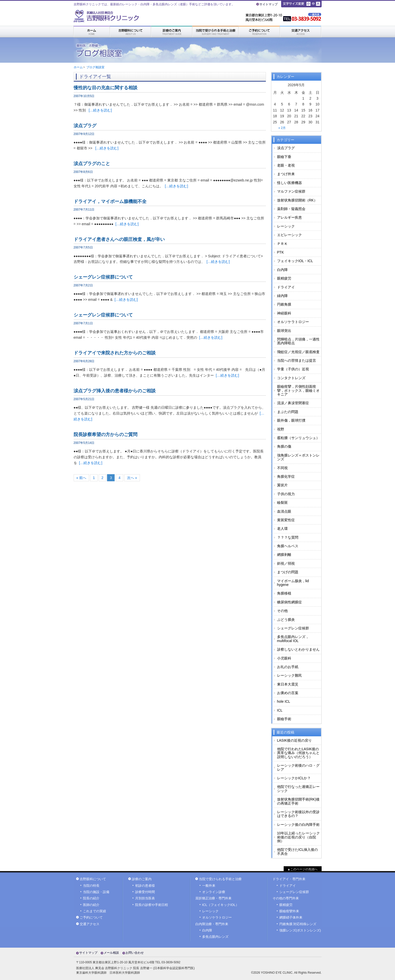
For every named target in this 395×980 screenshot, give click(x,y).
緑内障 (282, 296)
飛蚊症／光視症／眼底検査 (298, 352)
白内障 (282, 270)
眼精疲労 (284, 278)
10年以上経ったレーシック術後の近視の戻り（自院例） (299, 837)
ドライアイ (286, 287)
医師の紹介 (91, 905)
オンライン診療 (214, 892)
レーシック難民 (289, 675)
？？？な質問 (288, 537)
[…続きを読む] (100, 110)
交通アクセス (90, 924)
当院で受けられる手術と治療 (220, 879)
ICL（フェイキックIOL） (221, 905)
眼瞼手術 (284, 719)
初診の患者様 (145, 886)
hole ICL (284, 701)
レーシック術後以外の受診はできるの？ (298, 814)
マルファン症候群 (291, 191)
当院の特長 (91, 886)
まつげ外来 (286, 174)
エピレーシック (289, 235)
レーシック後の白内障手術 (298, 825)
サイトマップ (268, 4)
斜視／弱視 (286, 563)
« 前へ (81, 478)
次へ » (132, 478)
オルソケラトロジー (293, 322)
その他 (282, 611)
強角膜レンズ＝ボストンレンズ (298, 457)
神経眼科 (284, 313)
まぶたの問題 (288, 412)
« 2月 (282, 128)
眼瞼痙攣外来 (289, 911)
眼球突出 (284, 331)
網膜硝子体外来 (291, 918)
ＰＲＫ (282, 244)
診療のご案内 (142, 879)
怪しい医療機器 (289, 183)
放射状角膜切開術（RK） (297, 200)
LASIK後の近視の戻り (295, 740)
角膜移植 (284, 593)
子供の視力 (286, 494)
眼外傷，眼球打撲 (291, 420)
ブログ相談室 (95, 67)
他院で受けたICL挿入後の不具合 (298, 851)
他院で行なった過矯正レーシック (298, 789)
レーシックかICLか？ (294, 778)
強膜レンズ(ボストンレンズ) (300, 930)
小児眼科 (284, 658)
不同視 (282, 468)
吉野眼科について (93, 879)
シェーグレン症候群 (293, 628)
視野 (281, 429)
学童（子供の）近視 (293, 369)
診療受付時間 (145, 892)
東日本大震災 (288, 684)
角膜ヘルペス (288, 546)
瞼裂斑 (282, 503)
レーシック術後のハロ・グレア (298, 767)
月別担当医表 (145, 898)
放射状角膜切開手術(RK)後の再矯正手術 (298, 801)
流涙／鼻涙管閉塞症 (293, 403)
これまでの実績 (95, 911)
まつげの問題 (288, 572)
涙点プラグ (286, 148)
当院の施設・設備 (96, 892)
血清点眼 (284, 511)
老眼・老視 (286, 165)
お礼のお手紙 (288, 667)
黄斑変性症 (286, 520)
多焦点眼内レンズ (215, 937)
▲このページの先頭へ (303, 869)
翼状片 (282, 485)
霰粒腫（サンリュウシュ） (298, 438)
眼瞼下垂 (284, 157)
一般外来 (209, 886)
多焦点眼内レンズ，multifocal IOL (293, 639)
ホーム (78, 67)
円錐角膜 (284, 304)
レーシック (286, 226)
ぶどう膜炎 (286, 620)
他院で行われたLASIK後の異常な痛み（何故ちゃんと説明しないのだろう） (298, 753)
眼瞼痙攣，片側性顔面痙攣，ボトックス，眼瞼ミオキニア (298, 390)
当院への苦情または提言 (297, 360)
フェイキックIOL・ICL (295, 261)
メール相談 (111, 953)
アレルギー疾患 (289, 217)
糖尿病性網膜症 (289, 602)
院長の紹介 (91, 898)
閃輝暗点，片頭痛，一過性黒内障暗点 (298, 341)
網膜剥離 (284, 555)
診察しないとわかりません (298, 649)
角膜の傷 (284, 446)
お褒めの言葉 (288, 693)
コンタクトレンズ (291, 378)
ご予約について (91, 918)
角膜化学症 (286, 476)
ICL (280, 710)
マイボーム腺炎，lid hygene (293, 583)
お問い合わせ (135, 953)
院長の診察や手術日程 (152, 905)
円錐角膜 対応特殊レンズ (298, 924)
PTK (280, 252)
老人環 (282, 529)
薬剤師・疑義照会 (291, 209)
